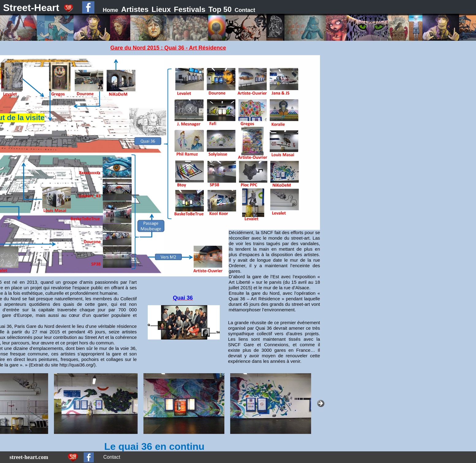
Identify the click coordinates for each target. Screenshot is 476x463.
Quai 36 (183, 298)
